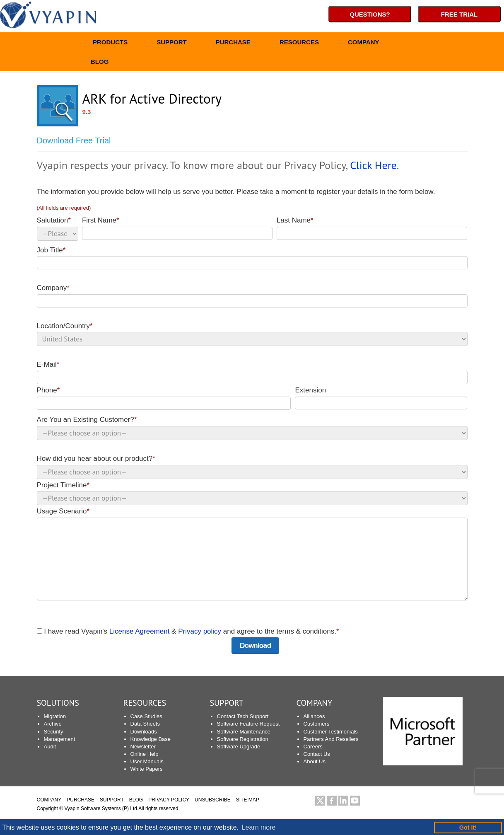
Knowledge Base (151, 739)
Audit (50, 747)
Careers (313, 747)
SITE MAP (248, 800)
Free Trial (459, 14)
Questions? (370, 14)
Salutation (58, 229)
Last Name (372, 228)
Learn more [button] (259, 827)
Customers (317, 724)
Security (54, 732)
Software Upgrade (239, 747)
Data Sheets (145, 724)
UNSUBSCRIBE (213, 800)
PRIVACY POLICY (169, 800)
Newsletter (143, 747)
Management (60, 739)
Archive (53, 724)
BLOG (100, 63)
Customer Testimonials (331, 732)
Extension (381, 398)
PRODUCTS (110, 43)
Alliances (314, 716)
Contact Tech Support (243, 716)
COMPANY (364, 43)
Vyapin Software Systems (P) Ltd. (101, 808)
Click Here (373, 165)
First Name (177, 228)
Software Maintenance (244, 732)
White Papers (147, 769)
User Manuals (147, 761)
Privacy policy (200, 631)
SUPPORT (172, 43)
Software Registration (243, 739)
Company (252, 296)
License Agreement (140, 631)
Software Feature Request (248, 724)
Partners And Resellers (331, 739)
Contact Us (317, 754)
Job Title (252, 258)
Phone (164, 398)
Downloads (144, 732)
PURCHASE (233, 43)
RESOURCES (299, 43)
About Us (315, 761)
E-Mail (252, 372)
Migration (55, 716)
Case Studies (146, 716)
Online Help (145, 754)
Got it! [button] (468, 828)
